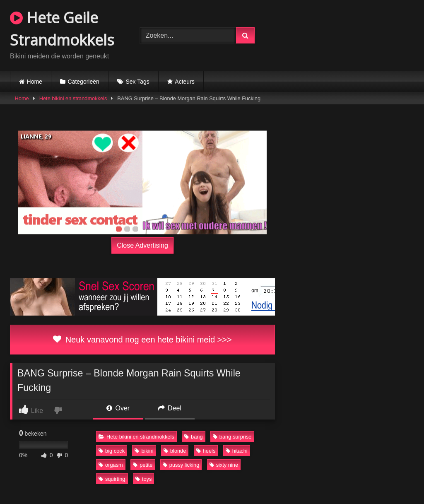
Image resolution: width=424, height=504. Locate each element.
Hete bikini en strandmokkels (73, 98)
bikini (144, 451)
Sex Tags (137, 82)
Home (35, 82)
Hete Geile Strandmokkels (62, 29)
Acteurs (184, 82)
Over (118, 408)
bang (193, 437)
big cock (112, 451)
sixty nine (224, 465)
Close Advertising (142, 245)
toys (143, 479)
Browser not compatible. (346, 34)
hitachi (237, 451)
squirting (112, 479)
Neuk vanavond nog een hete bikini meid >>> (142, 340)
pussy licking (181, 465)
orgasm (111, 465)
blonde (175, 451)
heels (206, 451)
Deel (170, 408)
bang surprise (232, 437)
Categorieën (84, 82)
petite (143, 465)
